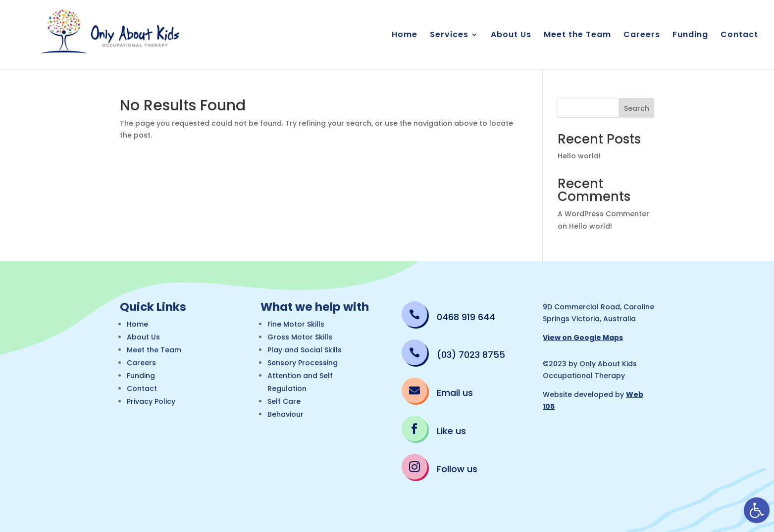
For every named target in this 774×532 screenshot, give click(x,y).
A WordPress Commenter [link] (603, 214)
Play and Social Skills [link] (305, 350)
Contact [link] (739, 36)
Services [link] (449, 36)
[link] (757, 510)
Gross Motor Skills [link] (300, 337)
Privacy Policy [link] (151, 401)
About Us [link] (511, 36)
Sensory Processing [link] (303, 363)
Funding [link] (690, 36)
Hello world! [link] (579, 156)
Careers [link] (642, 36)
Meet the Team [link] (577, 36)
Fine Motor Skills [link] (296, 324)
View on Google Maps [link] (583, 338)
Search (637, 108)
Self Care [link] (284, 401)
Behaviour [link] (285, 414)
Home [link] (405, 36)
